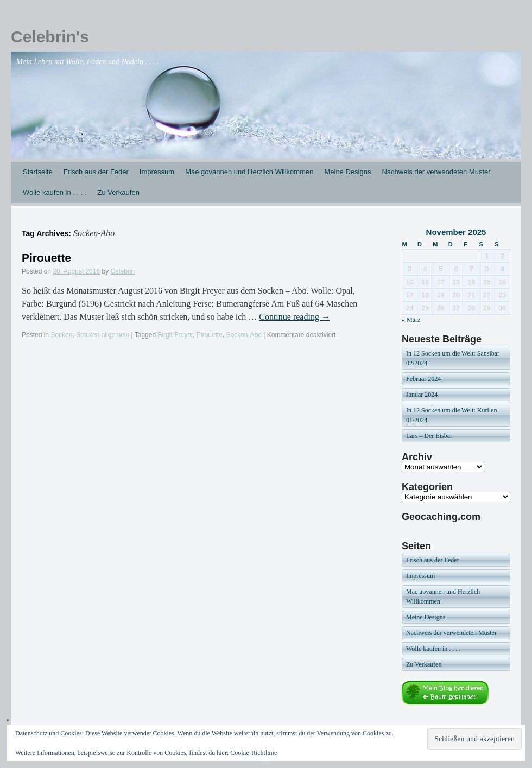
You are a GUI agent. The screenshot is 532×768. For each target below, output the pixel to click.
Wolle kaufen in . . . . (55, 192)
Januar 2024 (422, 395)
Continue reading (294, 317)
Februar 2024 (423, 379)
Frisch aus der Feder (96, 172)
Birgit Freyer (175, 335)
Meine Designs (347, 172)
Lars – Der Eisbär (429, 436)
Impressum (157, 172)
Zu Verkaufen (119, 192)
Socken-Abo (244, 335)
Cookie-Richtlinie (254, 753)
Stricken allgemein (103, 335)
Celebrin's (50, 37)
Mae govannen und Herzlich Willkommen (249, 172)
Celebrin (123, 271)
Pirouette (46, 258)
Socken (61, 335)
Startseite (38, 172)
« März (411, 320)
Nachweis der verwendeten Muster (436, 172)
